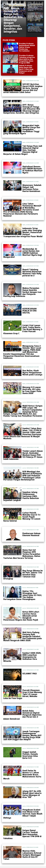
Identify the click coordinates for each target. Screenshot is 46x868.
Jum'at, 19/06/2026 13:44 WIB (30, 649)
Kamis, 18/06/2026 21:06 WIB (30, 788)
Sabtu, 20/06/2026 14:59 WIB (31, 142)
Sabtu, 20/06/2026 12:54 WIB (31, 284)
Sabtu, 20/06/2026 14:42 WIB (31, 163)
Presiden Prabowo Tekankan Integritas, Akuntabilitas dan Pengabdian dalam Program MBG (27, 59)
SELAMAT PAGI (30, 674)
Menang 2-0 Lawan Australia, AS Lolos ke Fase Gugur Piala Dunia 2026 (32, 390)
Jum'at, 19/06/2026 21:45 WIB (30, 447)
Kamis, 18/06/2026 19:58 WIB (30, 806)
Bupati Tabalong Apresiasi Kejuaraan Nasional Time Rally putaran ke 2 (32, 273)
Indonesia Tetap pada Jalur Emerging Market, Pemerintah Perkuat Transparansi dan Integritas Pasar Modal (23, 232)
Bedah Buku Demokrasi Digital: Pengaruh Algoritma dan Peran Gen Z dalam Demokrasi (22, 715)
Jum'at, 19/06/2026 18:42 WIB (30, 546)
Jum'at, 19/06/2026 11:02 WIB (30, 687)
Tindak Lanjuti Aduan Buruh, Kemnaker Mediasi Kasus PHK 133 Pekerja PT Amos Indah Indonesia (23, 455)
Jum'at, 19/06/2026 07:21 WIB (30, 767)
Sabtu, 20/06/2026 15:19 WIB (30, 122)
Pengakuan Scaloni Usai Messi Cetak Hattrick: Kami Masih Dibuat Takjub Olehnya (23, 814)
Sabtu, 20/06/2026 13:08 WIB (30, 245)
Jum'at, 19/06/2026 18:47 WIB (30, 530)
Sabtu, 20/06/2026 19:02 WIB (31, 81)
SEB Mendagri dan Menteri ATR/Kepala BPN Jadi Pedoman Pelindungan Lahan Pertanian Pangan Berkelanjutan (23, 476)
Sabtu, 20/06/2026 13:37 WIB (30, 182)
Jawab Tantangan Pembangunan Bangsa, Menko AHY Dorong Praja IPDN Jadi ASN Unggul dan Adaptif (22, 735)
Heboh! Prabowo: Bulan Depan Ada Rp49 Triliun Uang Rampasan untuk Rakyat (26, 69)
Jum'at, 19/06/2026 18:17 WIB (30, 588)
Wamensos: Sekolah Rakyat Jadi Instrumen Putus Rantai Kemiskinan (32, 188)
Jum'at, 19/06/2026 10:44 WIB (30, 707)
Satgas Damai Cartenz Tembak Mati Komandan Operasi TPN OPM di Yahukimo (22, 834)
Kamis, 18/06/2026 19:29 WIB (30, 827)
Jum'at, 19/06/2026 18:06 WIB (30, 608)
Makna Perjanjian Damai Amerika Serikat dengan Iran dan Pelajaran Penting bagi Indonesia (22, 292)
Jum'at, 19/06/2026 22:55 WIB (31, 425)
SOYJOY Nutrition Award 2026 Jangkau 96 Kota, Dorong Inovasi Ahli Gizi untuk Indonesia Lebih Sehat (23, 88)
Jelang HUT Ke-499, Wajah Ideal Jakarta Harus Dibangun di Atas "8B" (32, 794)
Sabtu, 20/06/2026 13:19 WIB (30, 200)
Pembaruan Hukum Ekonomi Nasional (31, 534)
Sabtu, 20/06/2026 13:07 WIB (30, 266)
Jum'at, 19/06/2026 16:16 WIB (30, 629)
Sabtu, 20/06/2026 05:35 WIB (31, 384)
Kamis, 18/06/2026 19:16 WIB (30, 847)
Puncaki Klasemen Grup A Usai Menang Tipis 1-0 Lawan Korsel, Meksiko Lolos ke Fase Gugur (22, 694)
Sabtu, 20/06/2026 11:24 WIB (30, 342)
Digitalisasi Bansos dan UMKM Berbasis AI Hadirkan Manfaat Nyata (32, 170)
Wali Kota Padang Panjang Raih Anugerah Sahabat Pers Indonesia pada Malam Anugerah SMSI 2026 (22, 636)
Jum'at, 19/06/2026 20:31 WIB (30, 509)
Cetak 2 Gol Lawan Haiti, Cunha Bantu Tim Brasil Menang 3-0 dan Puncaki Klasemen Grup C (23, 329)
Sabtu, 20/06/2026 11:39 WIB (30, 322)
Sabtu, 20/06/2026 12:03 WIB (30, 305)
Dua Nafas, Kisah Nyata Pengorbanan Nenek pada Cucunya (32, 373)
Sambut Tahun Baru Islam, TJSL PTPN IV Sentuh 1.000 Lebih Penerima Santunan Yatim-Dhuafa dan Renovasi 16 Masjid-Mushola (22, 433)
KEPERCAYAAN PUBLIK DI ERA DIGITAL (29, 311)
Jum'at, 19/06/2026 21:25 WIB (30, 489)
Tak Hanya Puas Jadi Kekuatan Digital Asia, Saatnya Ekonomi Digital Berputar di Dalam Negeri (23, 150)
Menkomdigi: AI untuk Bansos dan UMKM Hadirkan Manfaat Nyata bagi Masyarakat (23, 253)
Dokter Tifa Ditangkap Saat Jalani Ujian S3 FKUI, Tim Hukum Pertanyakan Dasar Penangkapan (23, 595)
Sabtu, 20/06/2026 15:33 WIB (30, 101)
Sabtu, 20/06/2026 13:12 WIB (30, 225)
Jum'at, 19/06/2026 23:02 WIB (31, 402)
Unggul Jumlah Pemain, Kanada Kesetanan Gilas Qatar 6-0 (30, 755)
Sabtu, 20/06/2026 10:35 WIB (30, 367)
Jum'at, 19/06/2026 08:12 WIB (30, 748)
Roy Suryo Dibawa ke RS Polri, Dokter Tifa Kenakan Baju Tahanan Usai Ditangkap (23, 575)
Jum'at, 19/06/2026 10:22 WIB (30, 728)
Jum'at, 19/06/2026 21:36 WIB (30, 468)
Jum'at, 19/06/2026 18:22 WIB (30, 567)
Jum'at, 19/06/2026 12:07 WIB (30, 670)
